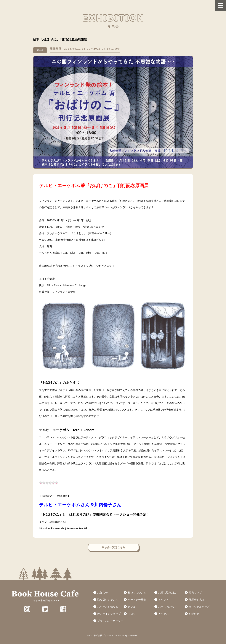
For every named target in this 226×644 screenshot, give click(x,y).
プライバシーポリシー (110, 621)
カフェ (132, 607)
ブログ (132, 614)
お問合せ (194, 614)
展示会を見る (197, 600)
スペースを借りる (108, 607)
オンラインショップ (109, 614)
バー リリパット (168, 607)
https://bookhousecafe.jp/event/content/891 (64, 528)
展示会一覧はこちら (113, 547)
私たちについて (137, 593)
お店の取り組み (167, 593)
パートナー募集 (137, 600)
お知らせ (102, 593)
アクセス (164, 614)
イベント (164, 600)
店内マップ (195, 593)
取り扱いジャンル (108, 600)
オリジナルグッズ (199, 607)
